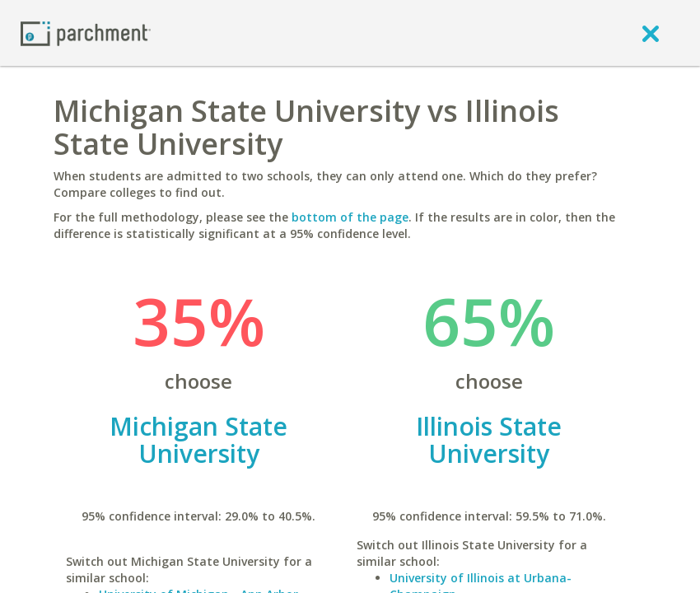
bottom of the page (350, 217)
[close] (651, 33)
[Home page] (86, 33)
